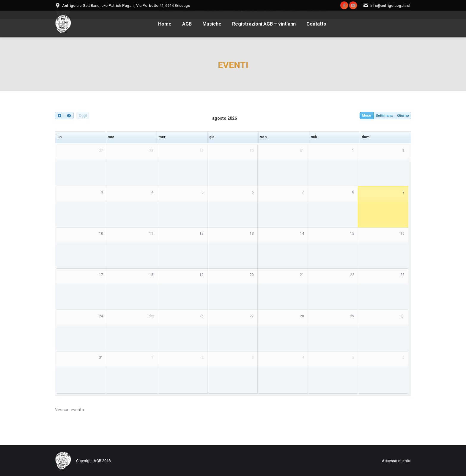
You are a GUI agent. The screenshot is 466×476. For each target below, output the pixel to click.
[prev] (59, 115)
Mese (366, 116)
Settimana (384, 116)
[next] (69, 115)
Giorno (403, 116)
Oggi (83, 116)
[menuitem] (165, 24)
